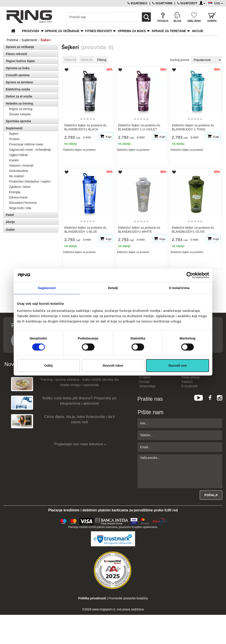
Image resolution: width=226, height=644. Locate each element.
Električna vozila (18, 89)
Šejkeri (14, 134)
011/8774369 (162, 3)
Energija (15, 192)
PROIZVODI (31, 31)
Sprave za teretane (169, 31)
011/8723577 (187, 3)
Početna (12, 40)
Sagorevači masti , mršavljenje (30, 150)
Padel (10, 215)
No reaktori (17, 176)
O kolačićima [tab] (179, 288)
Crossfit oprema (18, 75)
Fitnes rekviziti (99, 31)
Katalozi (187, 382)
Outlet (10, 230)
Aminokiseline (19, 171)
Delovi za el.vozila (19, 96)
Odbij (48, 365)
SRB (218, 3)
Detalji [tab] (113, 288)
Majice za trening (21, 109)
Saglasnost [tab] (47, 288)
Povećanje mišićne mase (26, 144)
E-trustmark (190, 386)
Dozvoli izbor (113, 365)
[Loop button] (146, 17)
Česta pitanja (191, 377)
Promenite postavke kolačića (128, 598)
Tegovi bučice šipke (20, 61)
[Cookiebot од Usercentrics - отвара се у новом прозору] (190, 275)
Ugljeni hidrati (18, 155)
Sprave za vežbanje (62, 31)
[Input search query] (86, 17)
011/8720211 (138, 3)
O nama (145, 377)
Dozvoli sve (178, 365)
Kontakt (144, 382)
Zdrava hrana (18, 197)
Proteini (14, 139)
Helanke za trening (19, 103)
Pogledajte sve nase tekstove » (80, 444)
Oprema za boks (132, 31)
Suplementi (29, 40)
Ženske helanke (20, 114)
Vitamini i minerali (21, 166)
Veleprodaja (147, 386)
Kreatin (14, 160)
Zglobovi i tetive (20, 187)
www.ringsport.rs (104, 609)
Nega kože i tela (20, 208)
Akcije (197, 31)
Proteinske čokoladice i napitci (30, 181)
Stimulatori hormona (23, 203)
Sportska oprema (18, 121)
